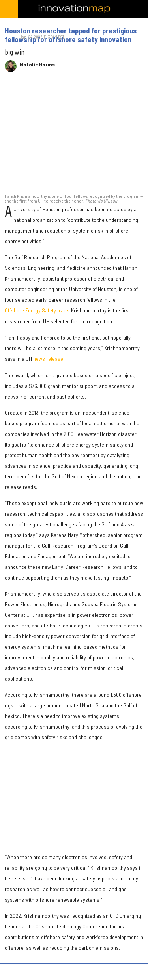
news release (48, 359)
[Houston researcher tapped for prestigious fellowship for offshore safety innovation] (74, 137)
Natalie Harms (37, 65)
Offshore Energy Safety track (37, 310)
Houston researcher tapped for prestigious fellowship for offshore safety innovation (71, 35)
